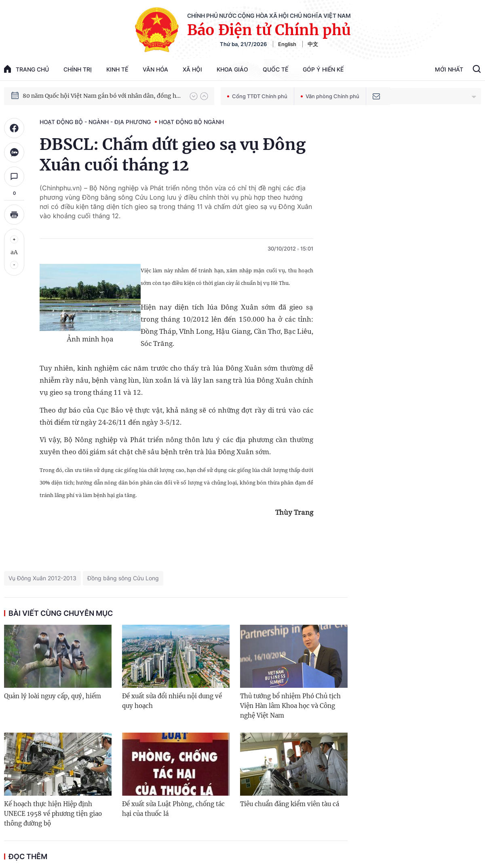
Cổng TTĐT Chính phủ (257, 96)
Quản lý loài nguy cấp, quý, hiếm (53, 696)
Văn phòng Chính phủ (330, 96)
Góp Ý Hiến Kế (323, 69)
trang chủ (26, 69)
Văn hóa (155, 69)
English (287, 44)
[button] (194, 96)
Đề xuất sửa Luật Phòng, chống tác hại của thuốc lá (173, 809)
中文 (313, 44)
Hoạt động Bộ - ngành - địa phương (95, 122)
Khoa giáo (232, 69)
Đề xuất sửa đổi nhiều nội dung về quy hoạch (172, 701)
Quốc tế (275, 69)
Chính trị (78, 69)
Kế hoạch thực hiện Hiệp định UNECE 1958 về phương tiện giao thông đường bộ (53, 814)
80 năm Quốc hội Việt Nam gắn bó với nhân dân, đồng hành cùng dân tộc (102, 96)
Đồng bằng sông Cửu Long (123, 578)
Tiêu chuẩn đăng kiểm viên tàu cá (290, 804)
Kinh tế (117, 69)
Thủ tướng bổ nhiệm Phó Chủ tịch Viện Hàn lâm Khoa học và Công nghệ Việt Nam (290, 706)
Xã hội (192, 69)
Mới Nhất (449, 69)
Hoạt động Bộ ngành (191, 122)
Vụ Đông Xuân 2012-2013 (42, 578)
